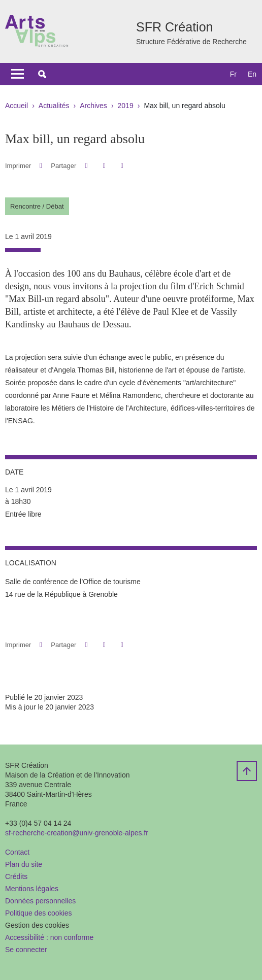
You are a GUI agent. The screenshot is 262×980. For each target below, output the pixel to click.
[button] (42, 74)
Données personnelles (40, 901)
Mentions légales (32, 889)
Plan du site (24, 864)
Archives (93, 106)
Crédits (16, 876)
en (252, 74)
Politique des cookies (39, 913)
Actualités (54, 106)
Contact (17, 852)
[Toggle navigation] (18, 74)
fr (233, 74)
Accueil (17, 106)
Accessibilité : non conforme (49, 937)
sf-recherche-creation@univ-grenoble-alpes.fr (77, 833)
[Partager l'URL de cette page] (122, 166)
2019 (126, 106)
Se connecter (26, 950)
